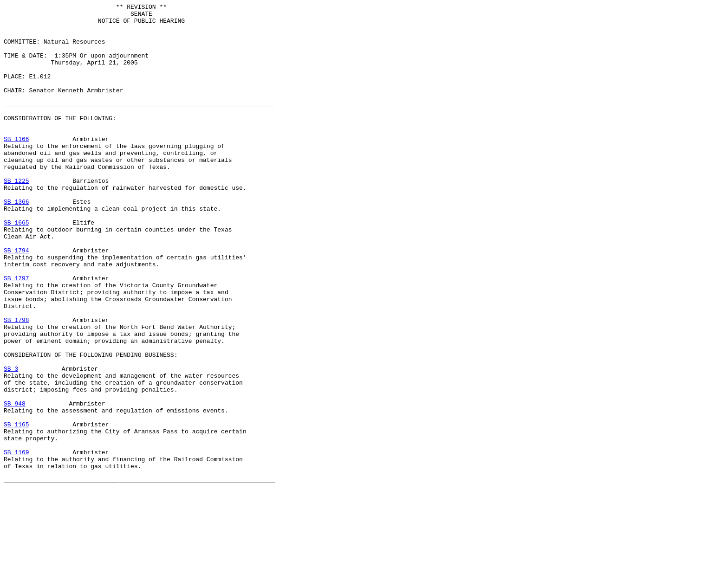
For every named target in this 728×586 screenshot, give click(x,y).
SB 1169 (16, 542)
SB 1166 (16, 167)
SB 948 (15, 484)
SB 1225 (16, 217)
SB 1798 (16, 384)
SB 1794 (16, 300)
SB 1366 (16, 242)
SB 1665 (16, 267)
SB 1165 (16, 509)
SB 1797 (16, 334)
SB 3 (11, 442)
